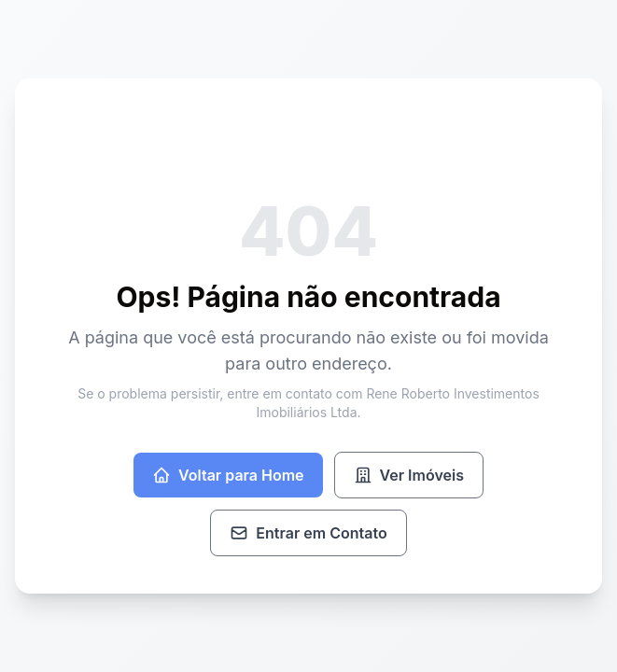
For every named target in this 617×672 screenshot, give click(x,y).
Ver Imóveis (409, 475)
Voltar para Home (228, 475)
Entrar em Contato (308, 533)
